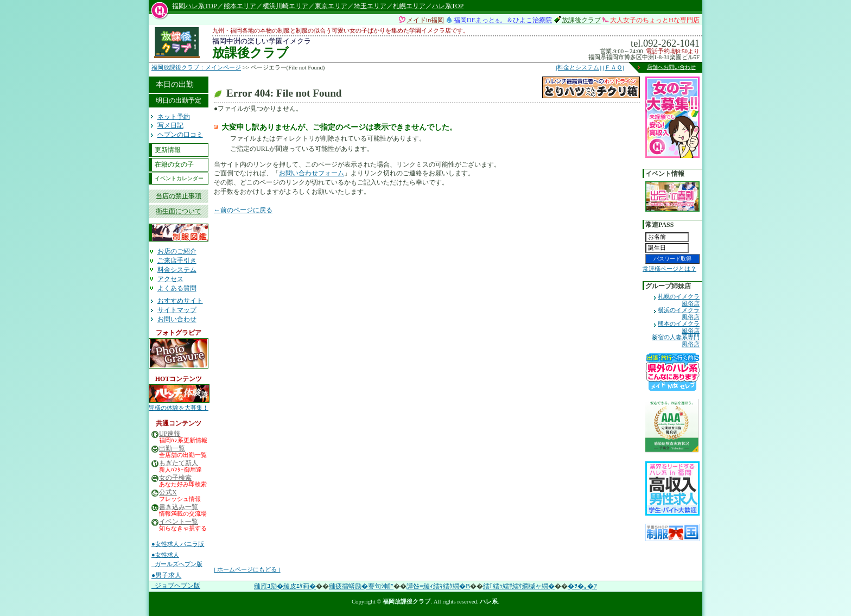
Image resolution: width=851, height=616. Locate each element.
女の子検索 (175, 478)
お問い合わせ (177, 319)
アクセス (170, 279)
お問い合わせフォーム (312, 173)
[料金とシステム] (579, 67)
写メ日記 (170, 125)
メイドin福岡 (426, 20)
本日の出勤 (175, 84)
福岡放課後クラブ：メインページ (196, 67)
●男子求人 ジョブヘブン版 (176, 580)
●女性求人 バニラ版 (178, 544)
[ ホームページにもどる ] (247, 569)
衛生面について (179, 211)
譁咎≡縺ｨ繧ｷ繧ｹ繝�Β (438, 586)
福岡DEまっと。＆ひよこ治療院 (503, 20)
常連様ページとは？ (669, 269)
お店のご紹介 (177, 251)
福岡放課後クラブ (407, 601)
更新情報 (168, 150)
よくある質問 (177, 288)
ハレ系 (489, 601)
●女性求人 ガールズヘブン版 (177, 560)
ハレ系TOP (448, 6)
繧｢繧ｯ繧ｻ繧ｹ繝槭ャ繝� (519, 586)
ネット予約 (174, 117)
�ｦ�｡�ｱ (582, 586)
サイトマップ (177, 310)
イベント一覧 (179, 522)
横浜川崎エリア (285, 6)
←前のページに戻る (243, 210)
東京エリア (331, 6)
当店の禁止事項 (179, 196)
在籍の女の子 (174, 164)
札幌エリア (409, 6)
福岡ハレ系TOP (194, 6)
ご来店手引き (177, 261)
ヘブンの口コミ (180, 135)
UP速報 (170, 434)
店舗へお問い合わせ (671, 67)
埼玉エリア (370, 6)
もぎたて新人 (179, 463)
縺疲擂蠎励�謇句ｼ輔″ (361, 586)
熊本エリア (240, 6)
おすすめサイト (180, 301)
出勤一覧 (172, 449)
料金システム (177, 270)
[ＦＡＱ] (614, 67)
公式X (168, 493)
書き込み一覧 (179, 507)
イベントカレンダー (179, 178)
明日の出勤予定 (179, 100)
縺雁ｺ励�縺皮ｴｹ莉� (285, 586)
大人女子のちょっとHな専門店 (655, 20)
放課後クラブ (581, 20)
